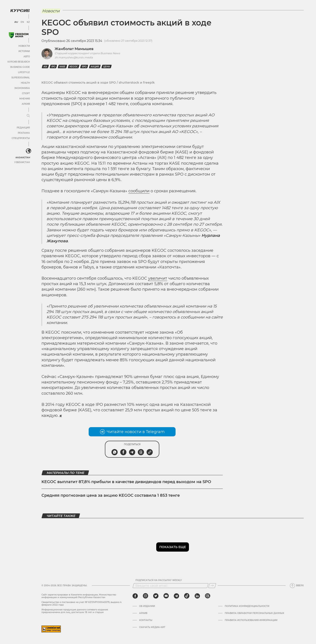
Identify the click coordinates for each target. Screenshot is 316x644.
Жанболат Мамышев (74, 49)
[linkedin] (197, 596)
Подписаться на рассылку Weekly (159, 580)
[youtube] (166, 596)
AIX (45, 67)
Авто (26, 56)
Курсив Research (18, 62)
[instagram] (145, 596)
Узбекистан (22, 162)
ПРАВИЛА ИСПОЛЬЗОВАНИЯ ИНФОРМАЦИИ (251, 620)
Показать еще (173, 547)
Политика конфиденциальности (247, 606)
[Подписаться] (212, 586)
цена (107, 67)
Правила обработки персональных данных (254, 613)
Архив (26, 104)
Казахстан (22, 157)
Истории (24, 51)
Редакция (23, 127)
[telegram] (176, 596)
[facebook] (135, 596)
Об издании (147, 606)
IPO (53, 67)
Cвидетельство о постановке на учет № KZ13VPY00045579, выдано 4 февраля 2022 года (82, 604)
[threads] (208, 596)
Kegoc (74, 67)
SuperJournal (20, 77)
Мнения (24, 98)
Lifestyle (24, 72)
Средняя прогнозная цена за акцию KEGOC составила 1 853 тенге (111, 495)
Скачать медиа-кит (152, 627)
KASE (62, 67)
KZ (28, 22)
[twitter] (156, 596)
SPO (84, 67)
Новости (24, 46)
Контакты (146, 620)
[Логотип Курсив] (20, 10)
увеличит (158, 278)
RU (16, 22)
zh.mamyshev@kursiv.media (74, 57)
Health (25, 83)
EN (22, 22)
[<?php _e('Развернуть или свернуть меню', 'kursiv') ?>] (28, 151)
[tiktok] (187, 596)
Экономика (22, 88)
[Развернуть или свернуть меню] (28, 116)
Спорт (26, 93)
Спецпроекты (21, 138)
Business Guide (20, 67)
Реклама (24, 133)
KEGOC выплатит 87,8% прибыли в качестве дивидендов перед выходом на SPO (126, 482)
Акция (95, 67)
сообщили (139, 191)
